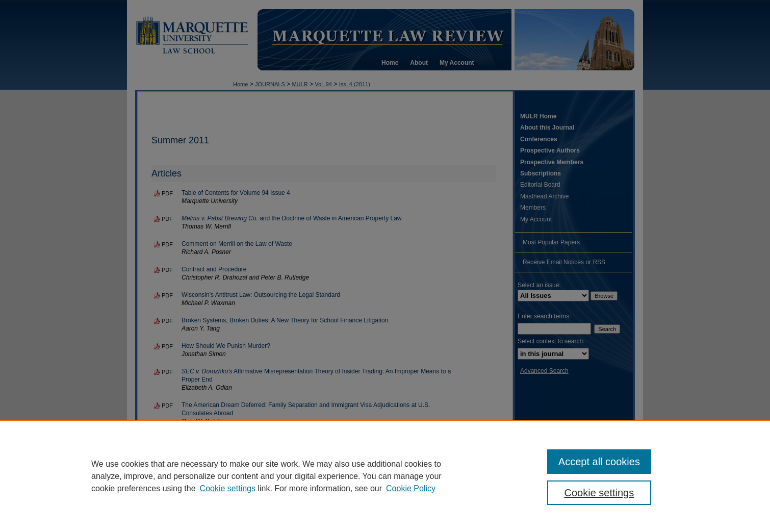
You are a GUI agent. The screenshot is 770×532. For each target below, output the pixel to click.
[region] (385, 476)
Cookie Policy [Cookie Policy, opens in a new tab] (411, 488)
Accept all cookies (599, 462)
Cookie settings (228, 488)
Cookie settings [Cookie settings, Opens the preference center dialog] (599, 493)
